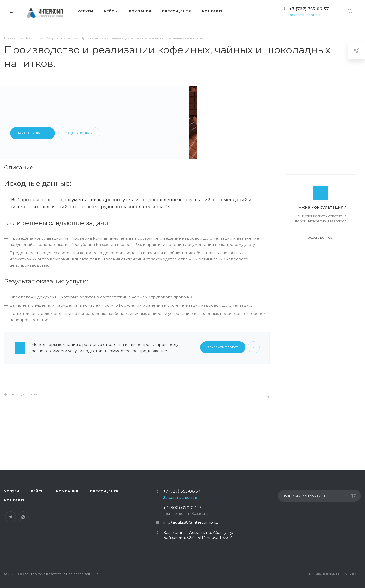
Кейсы (38, 494)
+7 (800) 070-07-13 (188, 514)
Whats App (23, 519)
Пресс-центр (104, 494)
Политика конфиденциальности (333, 577)
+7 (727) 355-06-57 (309, 9)
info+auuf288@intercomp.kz (191, 525)
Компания (67, 494)
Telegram (10, 519)
